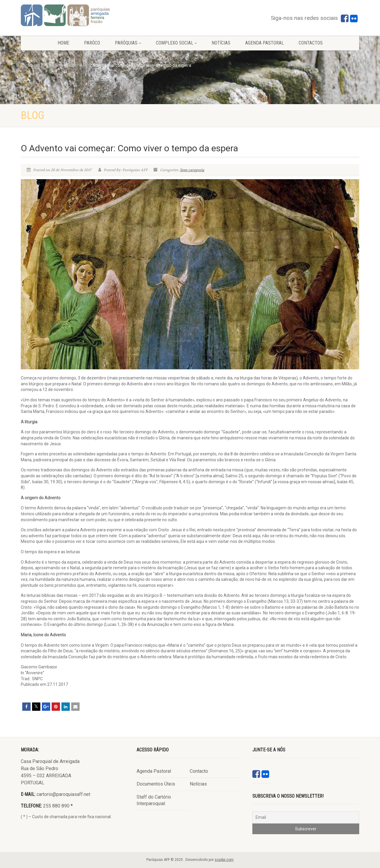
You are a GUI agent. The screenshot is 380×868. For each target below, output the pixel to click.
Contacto (199, 771)
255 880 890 (56, 806)
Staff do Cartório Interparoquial (154, 800)
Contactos (311, 43)
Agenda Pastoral (265, 43)
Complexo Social (176, 43)
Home (63, 43)
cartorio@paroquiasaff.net (63, 794)
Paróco (92, 43)
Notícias (221, 43)
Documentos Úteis (156, 784)
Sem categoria (192, 170)
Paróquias (128, 43)
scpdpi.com (224, 860)
